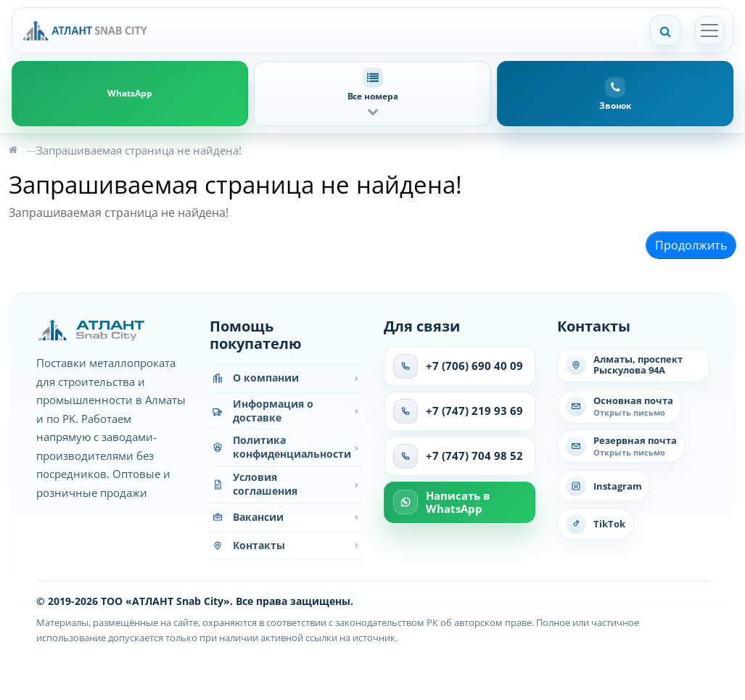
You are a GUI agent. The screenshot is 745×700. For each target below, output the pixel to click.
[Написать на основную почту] (620, 407)
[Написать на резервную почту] (621, 446)
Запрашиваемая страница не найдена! (139, 150)
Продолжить (691, 245)
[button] (372, 94)
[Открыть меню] (709, 30)
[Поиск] (665, 30)
